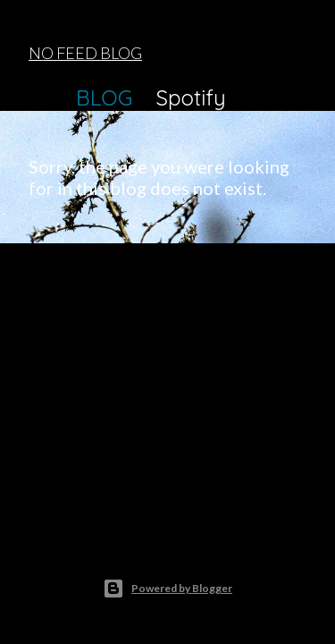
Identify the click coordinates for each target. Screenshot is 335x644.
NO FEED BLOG (85, 53)
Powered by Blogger (167, 589)
